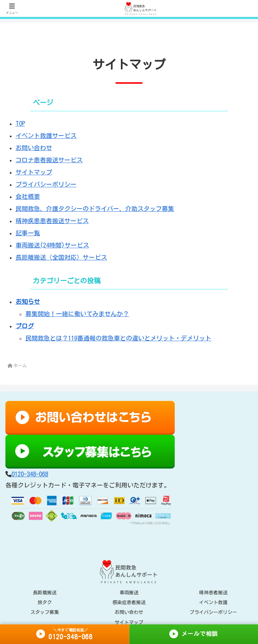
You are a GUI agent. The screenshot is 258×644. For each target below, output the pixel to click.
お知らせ (28, 302)
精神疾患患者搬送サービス (52, 221)
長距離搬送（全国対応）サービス (61, 257)
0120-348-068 (30, 474)
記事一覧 (28, 233)
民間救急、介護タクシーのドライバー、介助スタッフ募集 (95, 209)
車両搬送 (129, 593)
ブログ (25, 326)
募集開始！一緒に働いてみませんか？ (77, 314)
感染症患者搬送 (129, 602)
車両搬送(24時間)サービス (52, 245)
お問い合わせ (34, 148)
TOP (20, 123)
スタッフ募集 (45, 612)
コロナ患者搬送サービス (49, 160)
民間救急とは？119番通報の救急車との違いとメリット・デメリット (118, 338)
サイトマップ (34, 172)
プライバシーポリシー (46, 184)
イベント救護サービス (46, 136)
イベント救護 (213, 602)
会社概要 (28, 196)
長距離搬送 (45, 593)
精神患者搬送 (213, 593)
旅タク (45, 602)
